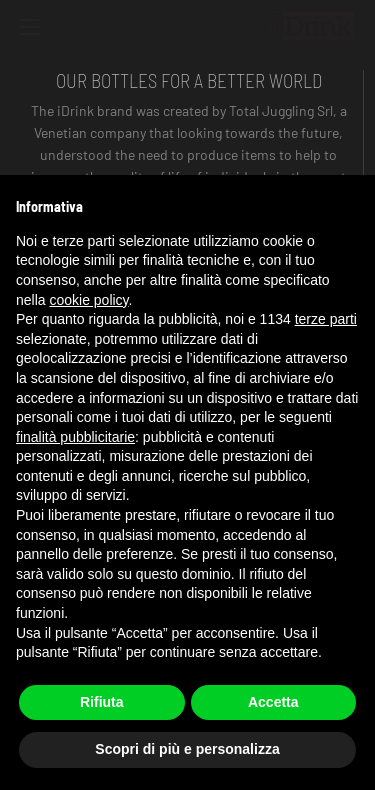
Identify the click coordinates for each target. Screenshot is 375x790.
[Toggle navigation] (30, 29)
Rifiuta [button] (102, 702)
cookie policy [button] (88, 300)
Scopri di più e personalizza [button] (187, 749)
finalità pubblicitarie (75, 437)
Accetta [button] (273, 702)
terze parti (326, 319)
